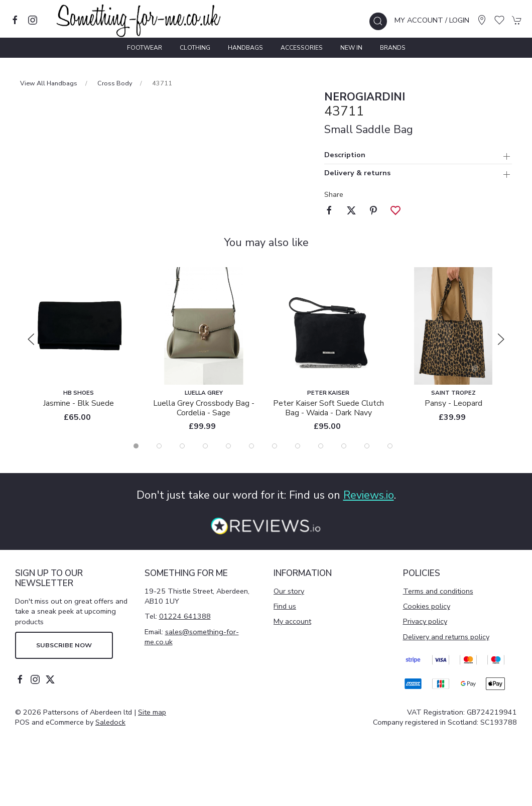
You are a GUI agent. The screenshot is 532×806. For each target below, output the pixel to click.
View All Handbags (49, 83)
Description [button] (345, 155)
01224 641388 (185, 616)
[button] (378, 21)
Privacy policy (425, 621)
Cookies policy (427, 606)
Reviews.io (369, 495)
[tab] (136, 446)
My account (292, 621)
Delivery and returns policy (446, 637)
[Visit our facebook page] (15, 20)
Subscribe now (64, 645)
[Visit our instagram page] (33, 20)
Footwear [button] (145, 48)
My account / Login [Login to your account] (432, 20)
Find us (285, 606)
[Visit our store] (482, 20)
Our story (289, 591)
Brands (393, 48)
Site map (152, 712)
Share (334, 194)
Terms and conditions (438, 591)
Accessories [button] (302, 48)
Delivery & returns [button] (357, 174)
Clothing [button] (195, 48)
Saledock (110, 722)
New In (351, 48)
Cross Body (115, 83)
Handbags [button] (245, 48)
